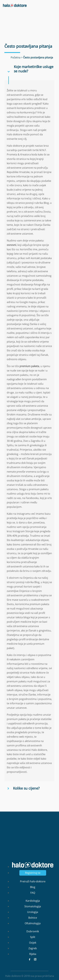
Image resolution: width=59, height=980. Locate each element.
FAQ (33, 893)
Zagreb (33, 948)
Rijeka (33, 954)
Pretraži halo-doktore (33, 881)
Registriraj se (33, 873)
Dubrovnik (33, 931)
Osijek (33, 943)
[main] (29, 490)
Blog (33, 887)
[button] (29, 69)
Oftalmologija (33, 923)
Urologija (33, 912)
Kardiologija (33, 901)
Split (33, 937)
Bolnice (33, 918)
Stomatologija (33, 906)
